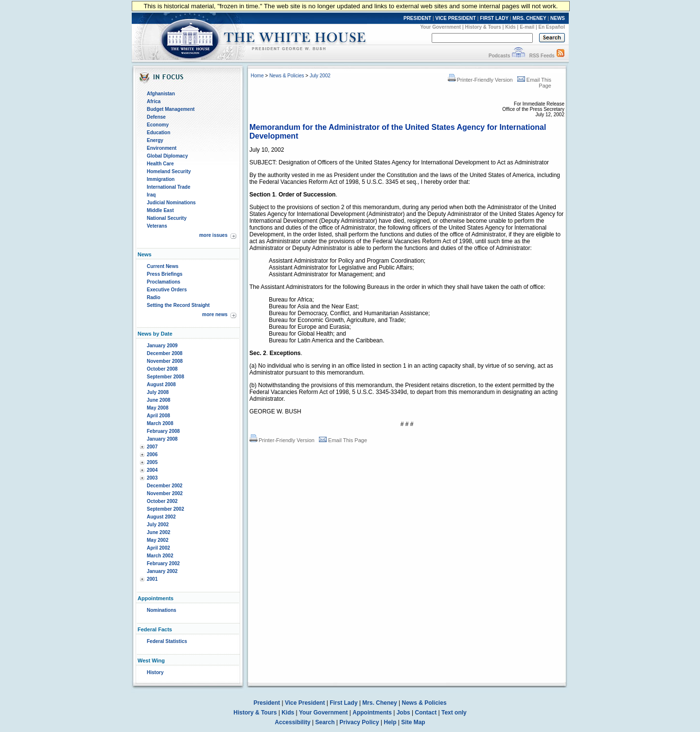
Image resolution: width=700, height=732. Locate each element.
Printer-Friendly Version (480, 80)
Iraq (151, 195)
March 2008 (160, 423)
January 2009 (162, 346)
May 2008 (157, 408)
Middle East (160, 210)
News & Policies (287, 76)
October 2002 (162, 501)
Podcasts (499, 56)
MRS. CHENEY (529, 18)
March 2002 (160, 556)
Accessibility (292, 722)
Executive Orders (167, 290)
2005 (152, 462)
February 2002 (163, 563)
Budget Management (171, 109)
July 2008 (158, 392)
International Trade (168, 187)
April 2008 (158, 416)
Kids (510, 27)
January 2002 (162, 571)
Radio (154, 297)
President (267, 703)
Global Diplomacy (167, 156)
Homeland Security (169, 171)
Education (158, 133)
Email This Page (343, 440)
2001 (152, 579)
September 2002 (166, 509)
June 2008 (158, 400)
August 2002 (161, 517)
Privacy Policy (359, 722)
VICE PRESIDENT (456, 18)
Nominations (162, 610)
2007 (152, 447)
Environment (162, 148)
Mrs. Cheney (379, 703)
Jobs (403, 713)
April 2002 (158, 548)
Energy (155, 140)
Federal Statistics (167, 641)
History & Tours (483, 27)
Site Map (413, 722)
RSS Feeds (542, 56)
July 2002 (158, 525)
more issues (213, 235)
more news (215, 314)
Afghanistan (161, 94)
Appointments (372, 713)
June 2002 (158, 532)
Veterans (157, 226)
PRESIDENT (417, 18)
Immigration (161, 179)
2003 (152, 478)
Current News (163, 266)
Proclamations (164, 282)
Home (257, 76)
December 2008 (165, 353)
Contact (426, 713)
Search (325, 722)
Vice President (305, 703)
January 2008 (162, 439)
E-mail (527, 27)
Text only (454, 713)
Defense (156, 117)
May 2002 (157, 540)
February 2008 (163, 431)
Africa (154, 101)
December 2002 (165, 486)
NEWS (558, 18)
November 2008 (165, 361)
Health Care (160, 164)
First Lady (343, 703)
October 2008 (162, 369)
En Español (552, 27)
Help (390, 722)
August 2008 (161, 384)
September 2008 (166, 377)
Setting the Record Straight (178, 305)
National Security (167, 218)
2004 (152, 470)
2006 (152, 455)
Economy (158, 125)
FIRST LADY (494, 18)
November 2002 (165, 493)
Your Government (440, 27)
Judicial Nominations (171, 203)
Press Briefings (165, 274)
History (155, 672)
